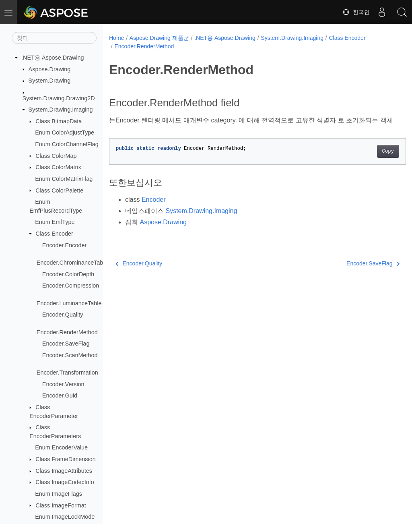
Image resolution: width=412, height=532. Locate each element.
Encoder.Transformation (67, 373)
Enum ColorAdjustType (65, 132)
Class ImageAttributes (64, 471)
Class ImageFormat (61, 505)
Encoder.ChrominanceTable (72, 263)
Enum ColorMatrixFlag (64, 179)
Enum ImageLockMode (65, 517)
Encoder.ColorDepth (68, 274)
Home (116, 38)
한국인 (356, 12)
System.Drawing (50, 81)
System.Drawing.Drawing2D (59, 98)
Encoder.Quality (63, 315)
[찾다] (54, 38)
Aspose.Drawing (50, 69)
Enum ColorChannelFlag (67, 144)
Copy (367, 161)
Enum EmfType (55, 222)
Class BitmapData (59, 121)
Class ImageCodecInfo (65, 482)
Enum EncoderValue (61, 447)
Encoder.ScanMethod (70, 355)
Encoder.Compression (71, 286)
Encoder (154, 209)
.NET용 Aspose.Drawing (53, 58)
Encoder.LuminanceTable (69, 303)
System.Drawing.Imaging (61, 110)
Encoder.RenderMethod (67, 332)
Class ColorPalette (59, 190)
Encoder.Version (63, 384)
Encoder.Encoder (64, 245)
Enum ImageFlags (59, 494)
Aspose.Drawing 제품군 (159, 38)
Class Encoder (54, 234)
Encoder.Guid (60, 395)
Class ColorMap (56, 156)
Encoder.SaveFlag (66, 344)
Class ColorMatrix (58, 167)
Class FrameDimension (66, 459)
